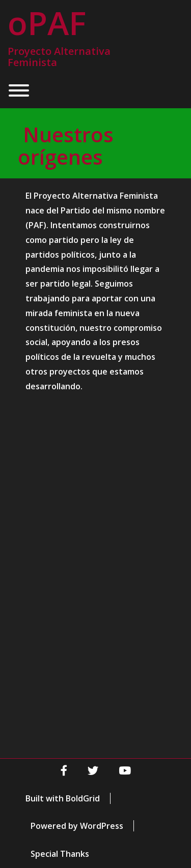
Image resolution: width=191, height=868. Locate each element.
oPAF (47, 23)
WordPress (102, 826)
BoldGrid (83, 798)
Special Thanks (60, 854)
